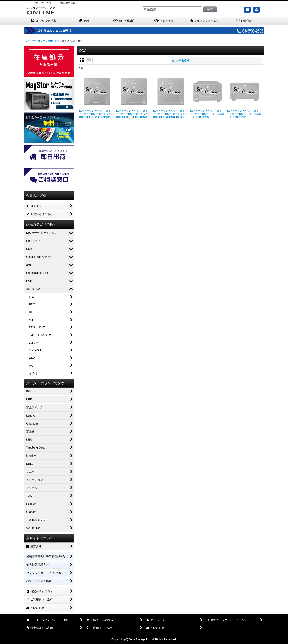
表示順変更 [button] (181, 61)
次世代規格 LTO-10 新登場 (66, 31)
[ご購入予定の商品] (247, 10)
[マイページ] (256, 10)
